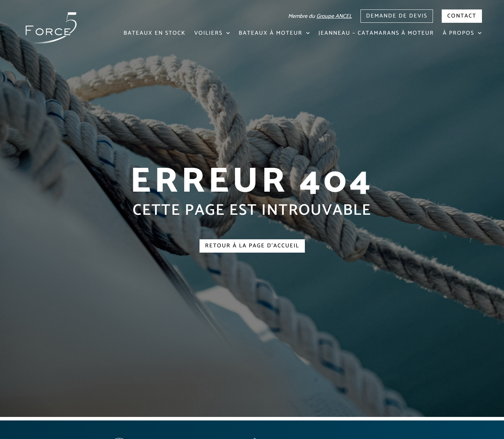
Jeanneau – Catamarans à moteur (376, 33)
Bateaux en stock (155, 33)
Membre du (320, 16)
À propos (462, 33)
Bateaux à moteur (274, 33)
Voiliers (212, 33)
